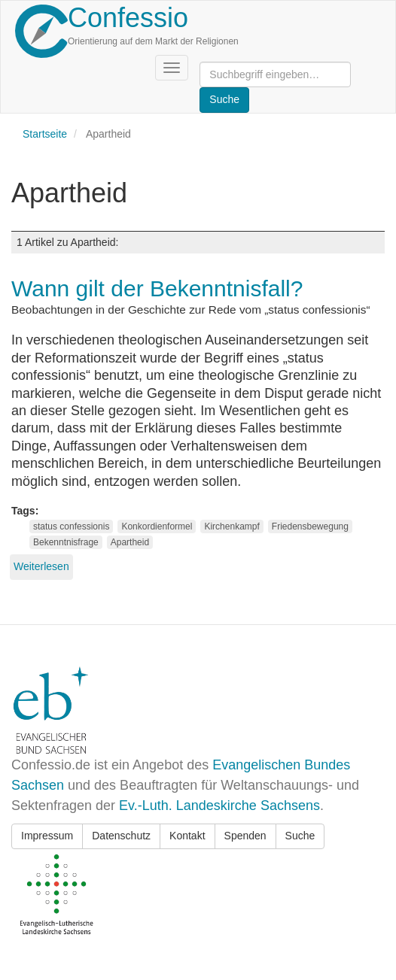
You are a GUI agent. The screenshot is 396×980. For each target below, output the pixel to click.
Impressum (47, 836)
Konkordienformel (157, 526)
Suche (300, 836)
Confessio (128, 18)
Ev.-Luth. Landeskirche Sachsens (219, 806)
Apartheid (130, 542)
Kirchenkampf (232, 526)
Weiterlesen (41, 566)
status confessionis (71, 526)
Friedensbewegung (310, 526)
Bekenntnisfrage (66, 542)
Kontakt (187, 836)
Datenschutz (121, 836)
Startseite (45, 134)
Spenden (245, 836)
